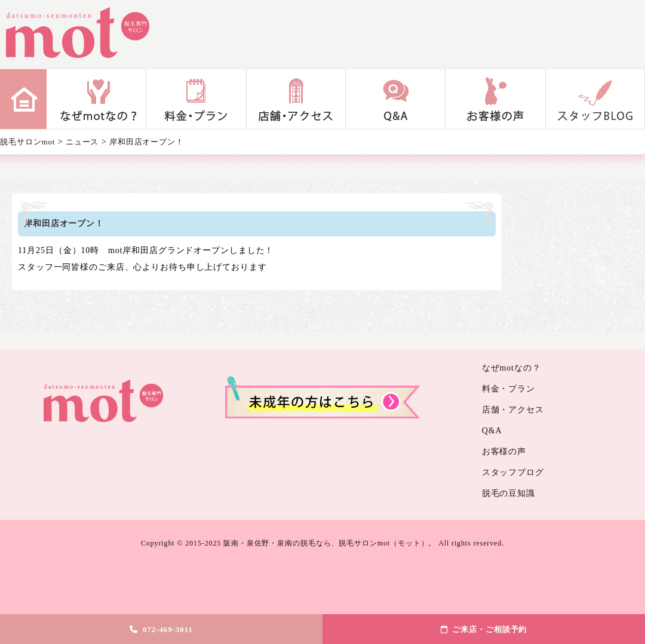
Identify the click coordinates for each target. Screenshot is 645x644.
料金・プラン (196, 99)
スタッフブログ (595, 99)
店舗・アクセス (296, 99)
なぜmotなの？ (96, 99)
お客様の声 (495, 99)
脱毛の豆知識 (509, 493)
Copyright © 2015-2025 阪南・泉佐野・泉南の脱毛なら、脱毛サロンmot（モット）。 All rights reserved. (322, 543)
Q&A (396, 99)
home (23, 99)
